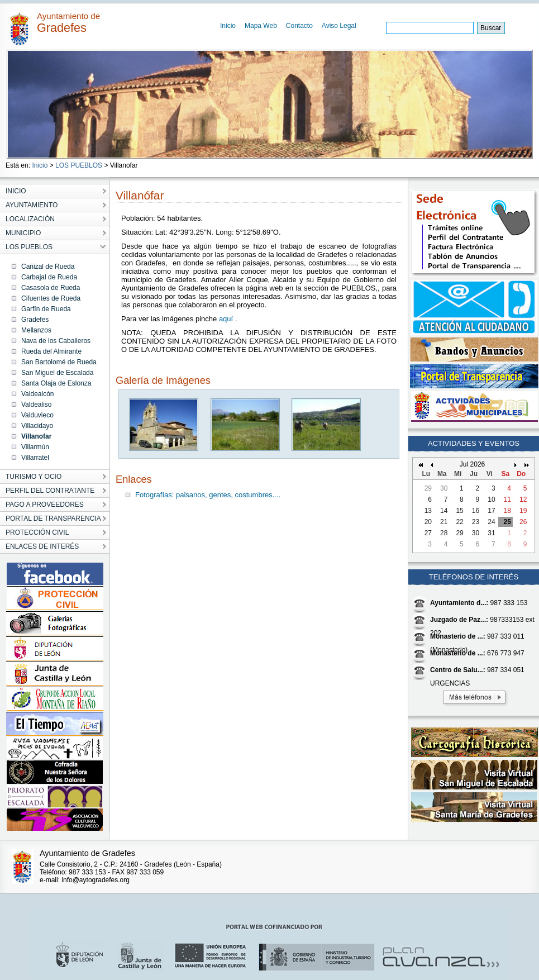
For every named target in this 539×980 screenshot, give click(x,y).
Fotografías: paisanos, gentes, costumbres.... (208, 495)
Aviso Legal (339, 26)
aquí (227, 319)
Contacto (299, 26)
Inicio (228, 26)
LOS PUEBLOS (79, 165)
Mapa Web (261, 26)
